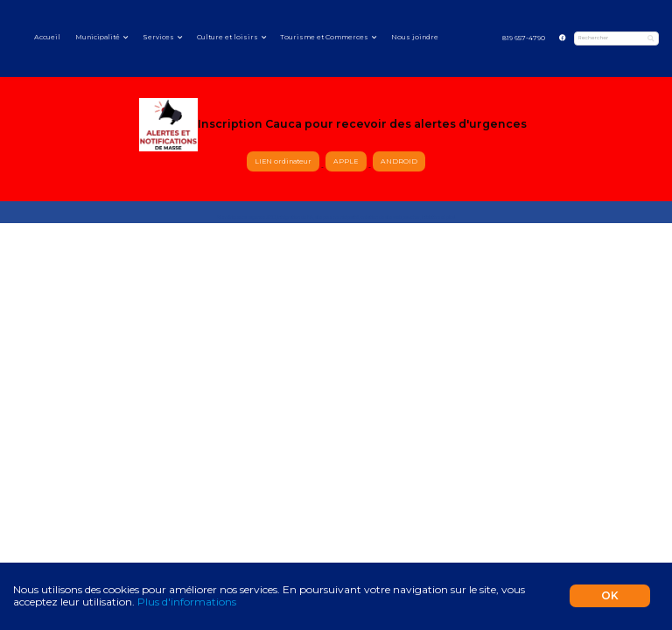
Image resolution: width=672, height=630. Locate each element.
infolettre (431, 217)
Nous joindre (415, 37)
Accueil (47, 37)
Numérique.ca (232, 217)
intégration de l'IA (295, 217)
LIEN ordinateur (283, 161)
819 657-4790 (524, 38)
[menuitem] (523, 39)
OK (610, 595)
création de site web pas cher (390, 217)
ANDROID (399, 161)
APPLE (346, 161)
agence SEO (262, 217)
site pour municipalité (337, 217)
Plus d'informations (187, 602)
